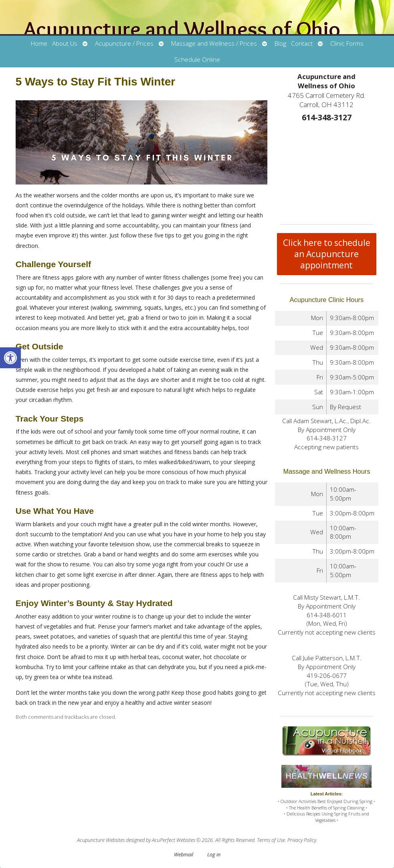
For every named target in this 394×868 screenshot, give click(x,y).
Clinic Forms (347, 44)
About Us (65, 44)
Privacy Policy (302, 840)
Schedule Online (197, 60)
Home (39, 44)
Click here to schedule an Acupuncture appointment (327, 254)
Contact (302, 44)
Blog (280, 44)
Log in (214, 855)
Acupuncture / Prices (124, 44)
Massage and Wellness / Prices (214, 44)
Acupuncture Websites (101, 840)
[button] (10, 358)
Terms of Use (271, 840)
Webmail (184, 855)
